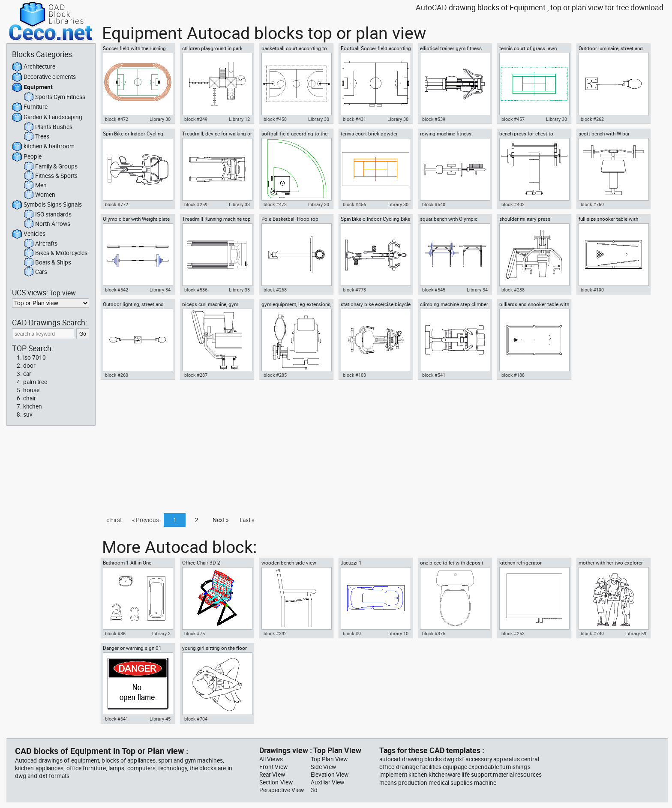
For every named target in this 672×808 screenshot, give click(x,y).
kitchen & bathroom (43, 147)
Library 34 (160, 290)
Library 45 (160, 719)
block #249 (196, 119)
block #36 (115, 634)
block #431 (354, 119)
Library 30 (160, 119)
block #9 (352, 634)
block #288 (513, 290)
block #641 (117, 719)
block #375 (434, 634)
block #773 (354, 290)
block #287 (196, 375)
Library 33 (239, 204)
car (27, 374)
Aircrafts (40, 244)
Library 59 (636, 634)
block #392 (275, 634)
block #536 (196, 290)
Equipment (32, 87)
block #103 (354, 375)
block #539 (434, 119)
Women (39, 195)
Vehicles (29, 234)
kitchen (33, 406)
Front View (273, 767)
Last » (247, 520)
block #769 (592, 204)
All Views (271, 759)
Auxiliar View (327, 782)
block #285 (275, 375)
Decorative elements (44, 77)
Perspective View (282, 790)
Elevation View (330, 775)
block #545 (434, 290)
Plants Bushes (48, 127)
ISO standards (48, 215)
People (27, 157)
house (31, 390)
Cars (35, 272)
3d (314, 790)
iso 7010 (34, 357)
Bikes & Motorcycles (55, 253)
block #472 (117, 119)
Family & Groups (51, 167)
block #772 (117, 204)
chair (30, 398)
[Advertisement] (382, 449)
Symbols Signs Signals (47, 205)
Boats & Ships (47, 263)
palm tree (35, 382)
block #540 (434, 204)
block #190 (592, 290)
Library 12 (239, 119)
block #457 (513, 119)
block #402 (513, 204)
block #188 (513, 375)
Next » (220, 520)
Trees (36, 137)
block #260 (117, 375)
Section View (276, 782)
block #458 (275, 119)
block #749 (592, 634)
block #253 (513, 634)
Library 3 (161, 634)
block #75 (195, 634)
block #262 (592, 119)
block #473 (275, 204)
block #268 (275, 290)
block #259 (196, 204)
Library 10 (398, 634)
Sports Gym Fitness (54, 97)
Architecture (34, 67)
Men (35, 186)
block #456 (354, 204)
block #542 (117, 290)
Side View (323, 767)
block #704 (196, 719)
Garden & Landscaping (47, 117)
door (29, 366)
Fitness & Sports (51, 176)
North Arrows (47, 224)
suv (28, 415)
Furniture (30, 107)
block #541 (434, 375)
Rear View (272, 775)
